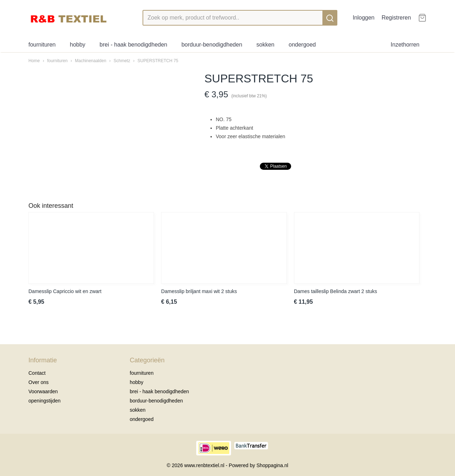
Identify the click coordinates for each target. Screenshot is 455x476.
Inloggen (363, 18)
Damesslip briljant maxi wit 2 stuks (199, 291)
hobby (78, 45)
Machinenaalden (91, 61)
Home (34, 61)
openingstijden (44, 401)
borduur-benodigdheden (212, 45)
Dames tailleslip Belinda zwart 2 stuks (336, 291)
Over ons (39, 382)
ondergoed (302, 45)
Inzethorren (405, 45)
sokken (265, 45)
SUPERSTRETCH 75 (158, 61)
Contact (37, 373)
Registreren (396, 18)
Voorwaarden (43, 391)
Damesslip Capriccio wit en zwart (65, 291)
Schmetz (122, 61)
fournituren (42, 45)
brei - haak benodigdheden (133, 45)
